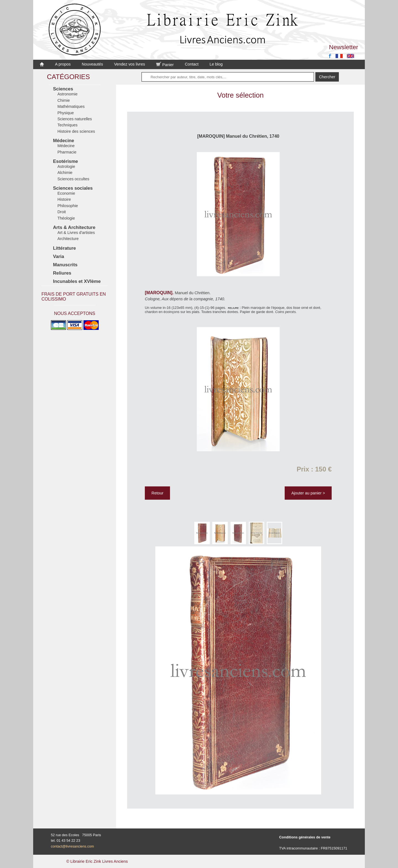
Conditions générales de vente (305, 837)
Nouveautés (92, 64)
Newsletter (344, 47)
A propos (63, 64)
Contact (192, 64)
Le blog (216, 64)
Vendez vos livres (130, 64)
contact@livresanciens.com (72, 846)
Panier (165, 65)
